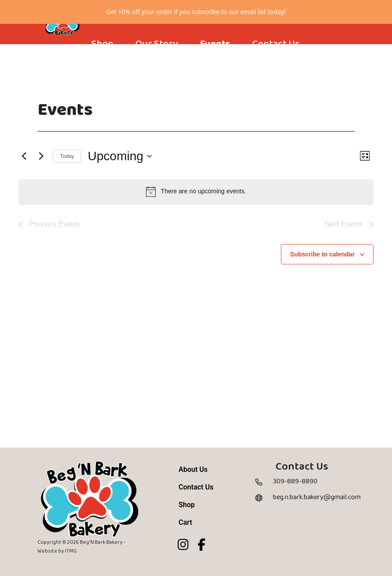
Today (67, 179)
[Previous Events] (24, 180)
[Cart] (128, 85)
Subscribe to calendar (322, 277)
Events (215, 68)
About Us (193, 493)
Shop (102, 68)
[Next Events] (41, 180)
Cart (185, 546)
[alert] (196, 215)
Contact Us (276, 68)
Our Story (157, 68)
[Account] (96, 85)
